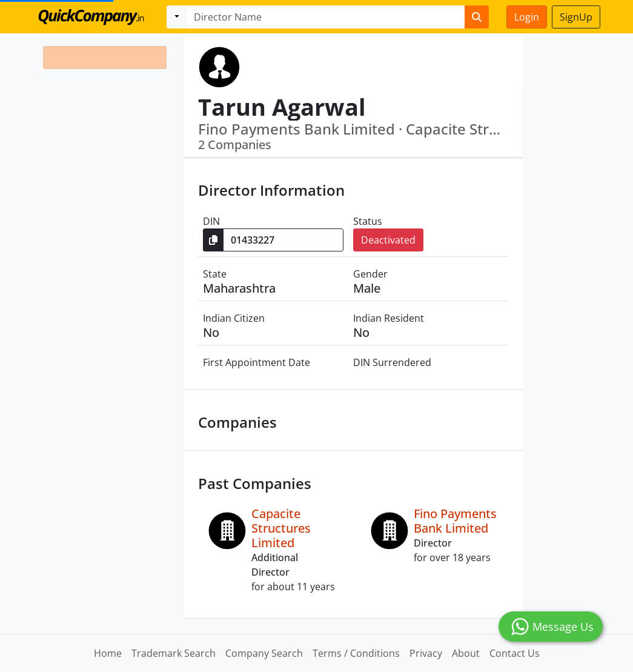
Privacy (426, 653)
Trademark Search (174, 653)
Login (527, 17)
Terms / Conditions (356, 653)
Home (108, 653)
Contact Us (515, 653)
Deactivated (388, 240)
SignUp (576, 17)
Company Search (264, 653)
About (466, 653)
